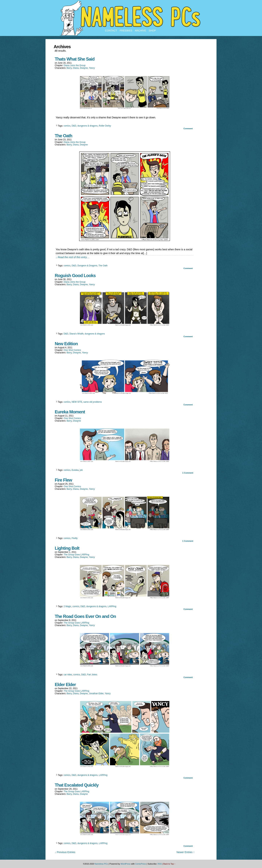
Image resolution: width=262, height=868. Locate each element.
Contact (111, 31)
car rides (68, 675)
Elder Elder (65, 684)
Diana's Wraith (77, 334)
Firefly (75, 538)
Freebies (126, 31)
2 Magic (68, 606)
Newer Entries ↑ (185, 852)
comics (67, 126)
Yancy (92, 68)
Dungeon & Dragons (87, 266)
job (81, 470)
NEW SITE (77, 402)
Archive (140, 31)
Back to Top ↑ (169, 864)
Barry (69, 68)
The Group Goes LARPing (76, 555)
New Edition (66, 344)
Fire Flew (63, 480)
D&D (74, 126)
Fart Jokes (92, 675)
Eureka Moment (70, 412)
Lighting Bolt (67, 548)
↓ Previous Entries (65, 852)
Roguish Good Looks (75, 275)
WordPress (126, 864)
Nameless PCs (101, 864)
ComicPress (141, 864)
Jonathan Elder (96, 693)
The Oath (63, 136)
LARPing (112, 606)
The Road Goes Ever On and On (85, 616)
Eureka (75, 470)
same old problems (93, 402)
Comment (188, 129)
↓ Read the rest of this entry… (73, 257)
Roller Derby (105, 126)
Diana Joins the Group (75, 65)
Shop (152, 31)
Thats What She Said (75, 59)
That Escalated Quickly (77, 785)
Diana (76, 68)
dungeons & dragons (88, 126)
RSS (160, 864)
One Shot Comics (72, 350)
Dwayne (84, 68)
